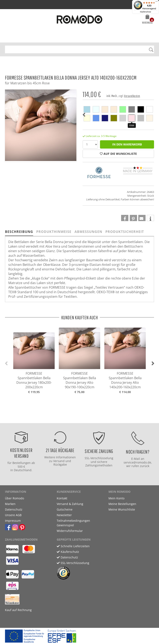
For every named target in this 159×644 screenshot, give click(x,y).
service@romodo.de (137, 462)
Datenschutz (14, 509)
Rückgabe (60, 464)
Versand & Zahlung (70, 504)
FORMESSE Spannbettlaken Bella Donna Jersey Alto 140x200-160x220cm (125, 380)
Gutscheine (65, 509)
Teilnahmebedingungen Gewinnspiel (73, 523)
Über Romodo (14, 498)
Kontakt (62, 498)
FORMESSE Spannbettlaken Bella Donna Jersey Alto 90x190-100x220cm (80, 380)
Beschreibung (19, 232)
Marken (10, 504)
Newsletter (64, 515)
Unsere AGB (13, 515)
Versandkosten (132, 96)
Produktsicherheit (125, 232)
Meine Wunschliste (122, 509)
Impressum (13, 521)
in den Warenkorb (127, 144)
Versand (59, 461)
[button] (147, 20)
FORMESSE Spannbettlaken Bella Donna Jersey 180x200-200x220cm (34, 380)
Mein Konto (116, 498)
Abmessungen (88, 232)
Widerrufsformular (70, 531)
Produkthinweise (54, 232)
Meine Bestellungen (122, 504)
